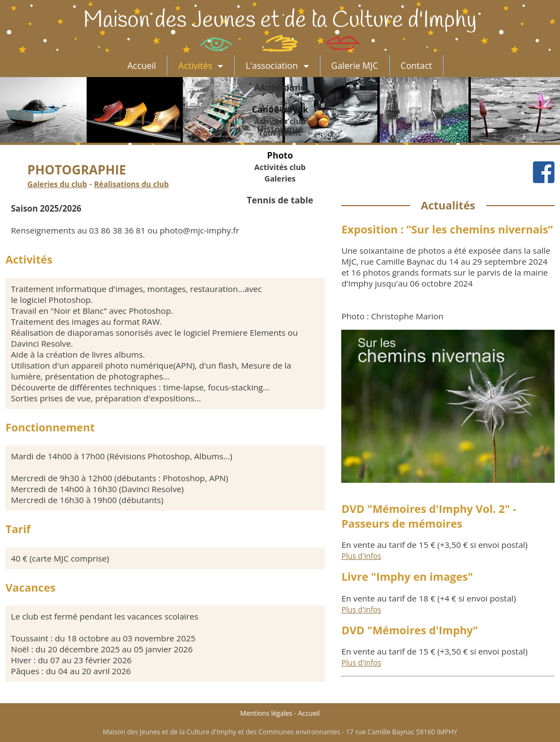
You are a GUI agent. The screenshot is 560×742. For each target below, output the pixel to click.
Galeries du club (57, 184)
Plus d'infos (361, 556)
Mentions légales (266, 713)
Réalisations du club (132, 184)
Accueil (309, 713)
